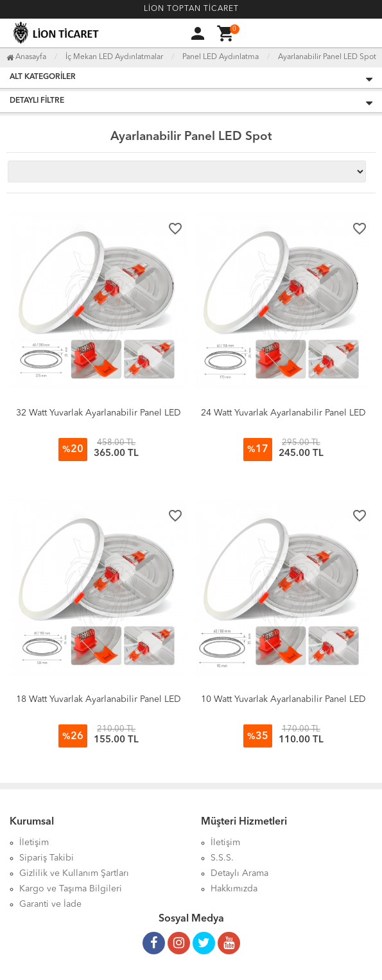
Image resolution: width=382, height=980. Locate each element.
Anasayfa (26, 57)
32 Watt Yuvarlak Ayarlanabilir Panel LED (99, 413)
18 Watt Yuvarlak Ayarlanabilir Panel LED (99, 699)
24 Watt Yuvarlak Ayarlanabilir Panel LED (283, 413)
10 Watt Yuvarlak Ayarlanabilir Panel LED (283, 699)
